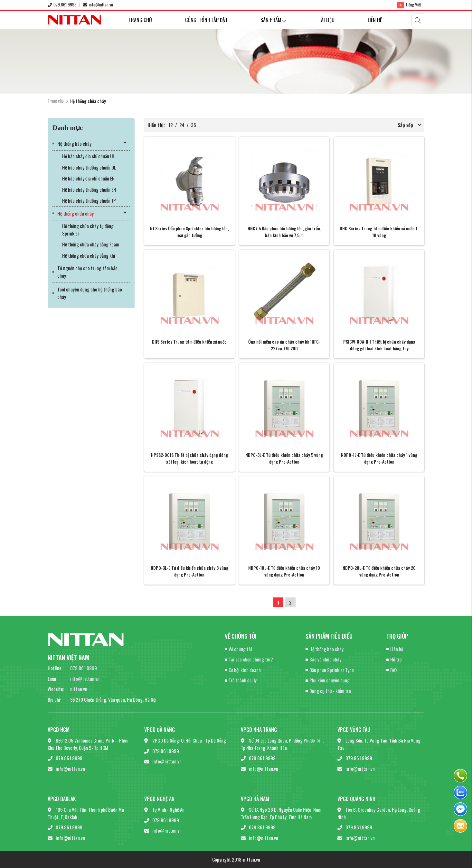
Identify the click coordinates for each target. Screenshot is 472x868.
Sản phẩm (273, 20)
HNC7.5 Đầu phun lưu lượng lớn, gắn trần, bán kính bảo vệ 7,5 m (284, 232)
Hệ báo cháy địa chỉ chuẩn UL (88, 156)
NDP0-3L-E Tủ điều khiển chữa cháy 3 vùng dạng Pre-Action (189, 571)
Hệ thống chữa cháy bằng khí (89, 255)
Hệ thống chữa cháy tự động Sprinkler (88, 230)
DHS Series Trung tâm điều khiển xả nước (189, 342)
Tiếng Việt (409, 5)
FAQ (393, 670)
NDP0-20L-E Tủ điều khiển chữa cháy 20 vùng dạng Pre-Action (379, 571)
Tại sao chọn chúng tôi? (251, 659)
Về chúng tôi (240, 649)
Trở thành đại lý (243, 680)
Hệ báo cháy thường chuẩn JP (89, 200)
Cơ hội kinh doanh (245, 670)
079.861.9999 (62, 5)
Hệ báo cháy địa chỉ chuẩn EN (88, 178)
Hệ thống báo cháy (74, 143)
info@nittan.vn (98, 5)
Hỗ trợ (396, 659)
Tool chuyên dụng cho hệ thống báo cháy (90, 293)
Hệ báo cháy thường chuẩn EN (89, 189)
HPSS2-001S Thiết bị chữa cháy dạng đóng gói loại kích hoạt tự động (189, 458)
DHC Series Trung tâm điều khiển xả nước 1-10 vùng (379, 232)
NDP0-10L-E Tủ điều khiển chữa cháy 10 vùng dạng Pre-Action (284, 571)
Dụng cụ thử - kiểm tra (330, 691)
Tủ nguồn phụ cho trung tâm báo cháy (87, 272)
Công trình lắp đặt (206, 20)
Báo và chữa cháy (325, 659)
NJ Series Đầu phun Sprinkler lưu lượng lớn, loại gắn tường (189, 232)
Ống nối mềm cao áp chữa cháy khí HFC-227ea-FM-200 (284, 345)
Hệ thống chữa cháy (76, 213)
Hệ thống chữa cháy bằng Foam (91, 244)
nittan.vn (79, 689)
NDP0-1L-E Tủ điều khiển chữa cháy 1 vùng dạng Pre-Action (379, 458)
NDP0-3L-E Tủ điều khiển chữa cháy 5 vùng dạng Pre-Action (284, 458)
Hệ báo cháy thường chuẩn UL (89, 167)
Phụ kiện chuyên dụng (330, 680)
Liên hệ (375, 20)
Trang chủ (140, 20)
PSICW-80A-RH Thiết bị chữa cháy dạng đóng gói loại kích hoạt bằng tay (379, 345)
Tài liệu (327, 20)
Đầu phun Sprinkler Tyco (332, 670)
